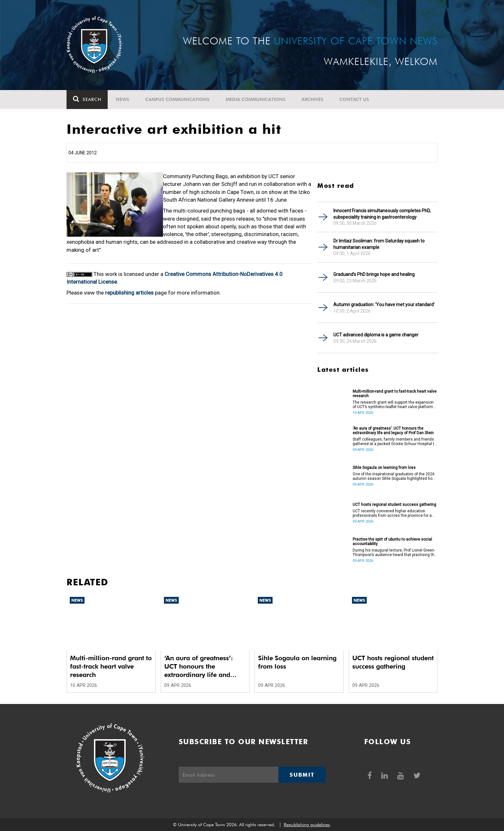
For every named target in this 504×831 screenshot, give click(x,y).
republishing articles (129, 293)
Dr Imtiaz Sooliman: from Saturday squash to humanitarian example (379, 244)
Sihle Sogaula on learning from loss (384, 468)
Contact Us (354, 99)
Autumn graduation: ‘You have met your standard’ (384, 305)
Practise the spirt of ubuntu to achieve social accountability (392, 542)
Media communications (256, 99)
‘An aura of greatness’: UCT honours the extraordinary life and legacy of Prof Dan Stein (393, 431)
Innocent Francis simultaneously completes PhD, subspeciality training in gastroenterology (382, 214)
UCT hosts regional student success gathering (394, 505)
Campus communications (177, 99)
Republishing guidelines (307, 825)
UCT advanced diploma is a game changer (376, 335)
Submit (302, 775)
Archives (312, 99)
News (122, 99)
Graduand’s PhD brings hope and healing (374, 274)
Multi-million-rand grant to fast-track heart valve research (395, 394)
